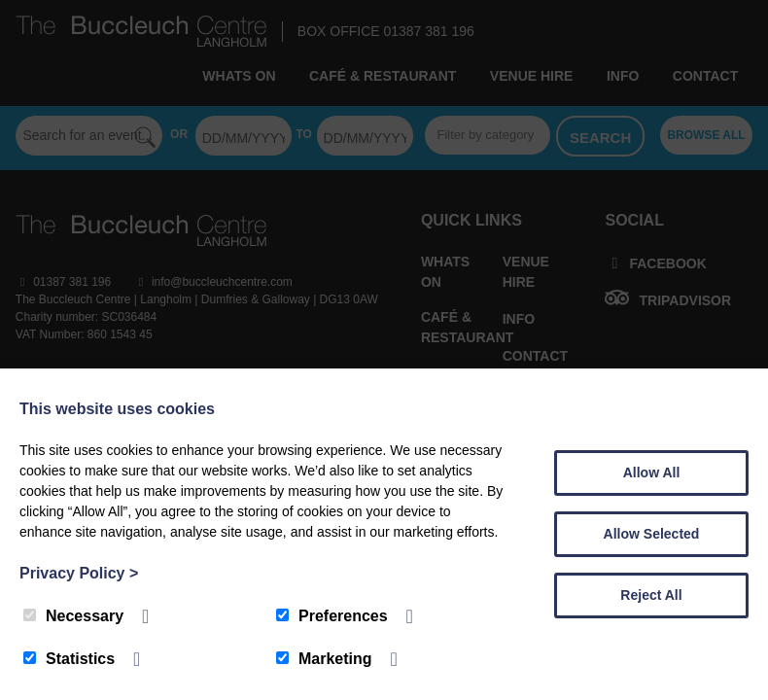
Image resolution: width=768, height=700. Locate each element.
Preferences (332, 616)
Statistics (69, 659)
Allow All (652, 472)
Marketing (324, 659)
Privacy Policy (79, 573)
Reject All (651, 595)
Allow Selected (652, 534)
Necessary (73, 616)
